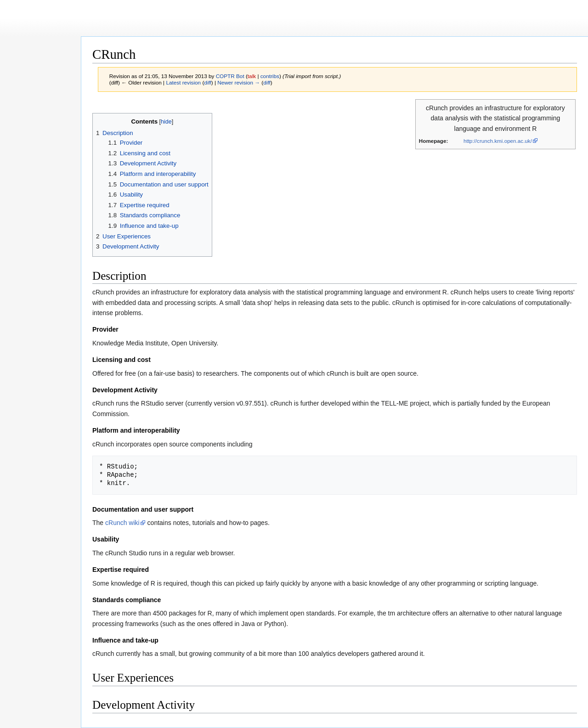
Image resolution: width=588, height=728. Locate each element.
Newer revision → (239, 82)
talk (252, 76)
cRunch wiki (122, 523)
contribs (270, 76)
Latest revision (183, 82)
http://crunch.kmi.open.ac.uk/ (498, 141)
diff (207, 82)
